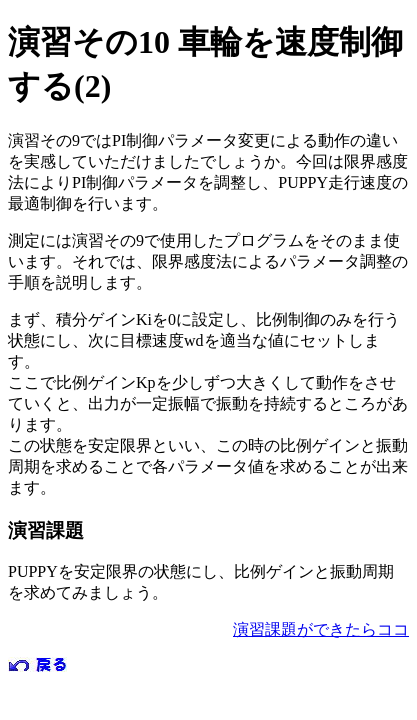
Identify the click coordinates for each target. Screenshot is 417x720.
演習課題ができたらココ (321, 629)
